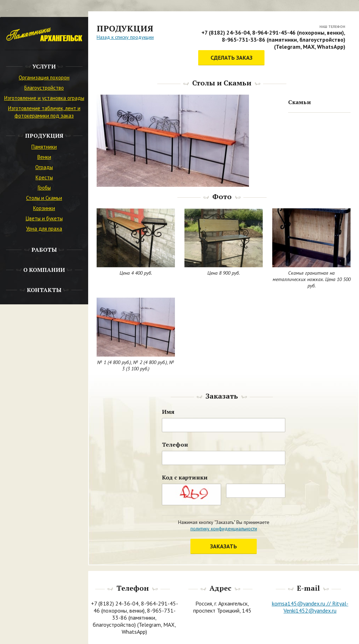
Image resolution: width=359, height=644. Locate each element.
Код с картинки (185, 477)
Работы (44, 250)
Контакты (44, 290)
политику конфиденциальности (224, 529)
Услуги (44, 66)
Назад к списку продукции (125, 37)
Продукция (44, 136)
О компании (44, 270)
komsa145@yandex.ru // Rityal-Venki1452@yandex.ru (310, 607)
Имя (168, 412)
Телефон (175, 445)
